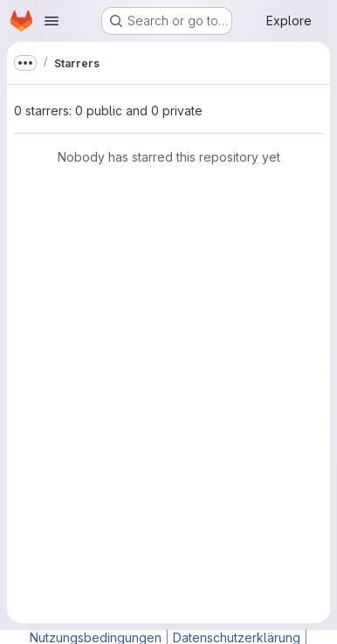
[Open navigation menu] (52, 21)
